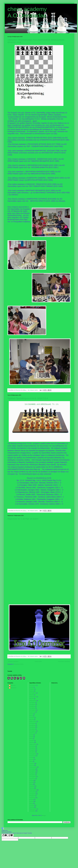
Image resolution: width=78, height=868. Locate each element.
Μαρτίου (32, 691)
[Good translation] (5, 835)
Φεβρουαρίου (33, 697)
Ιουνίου (31, 714)
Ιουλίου (31, 687)
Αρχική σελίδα (38, 661)
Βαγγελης (13, 685)
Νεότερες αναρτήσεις (13, 661)
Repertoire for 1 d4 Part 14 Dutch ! (23, 519)
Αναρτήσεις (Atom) (19, 664)
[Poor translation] (11, 835)
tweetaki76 (13, 688)
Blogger (44, 815)
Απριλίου (32, 689)
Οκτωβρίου (32, 708)
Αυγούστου (32, 712)
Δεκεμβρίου (32, 704)
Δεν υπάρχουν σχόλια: (33, 390)
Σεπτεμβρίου (33, 685)
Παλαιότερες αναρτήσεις (64, 661)
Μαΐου (31, 716)
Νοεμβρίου (32, 706)
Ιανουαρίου (32, 702)
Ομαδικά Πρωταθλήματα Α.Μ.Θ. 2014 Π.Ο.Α (28, 398)
